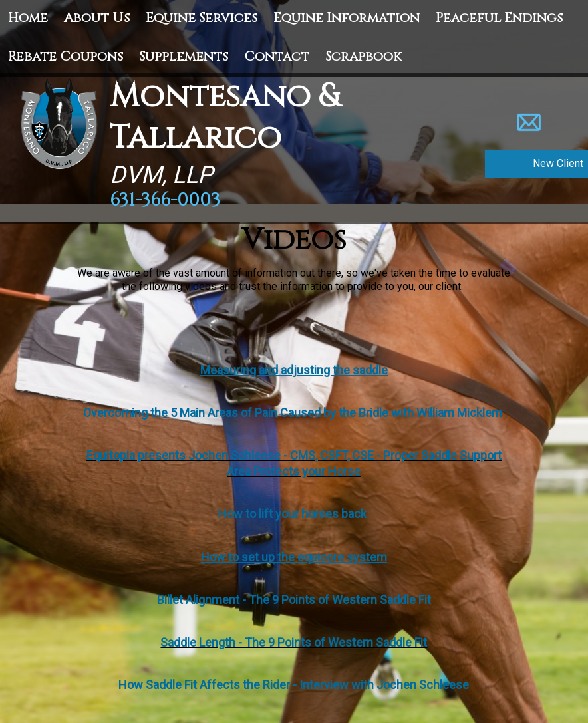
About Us (97, 18)
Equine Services (202, 18)
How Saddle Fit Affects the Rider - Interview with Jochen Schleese (294, 685)
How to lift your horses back (292, 514)
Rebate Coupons (66, 56)
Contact (277, 56)
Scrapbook (364, 56)
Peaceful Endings (499, 18)
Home (28, 18)
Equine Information (347, 18)
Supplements (184, 56)
